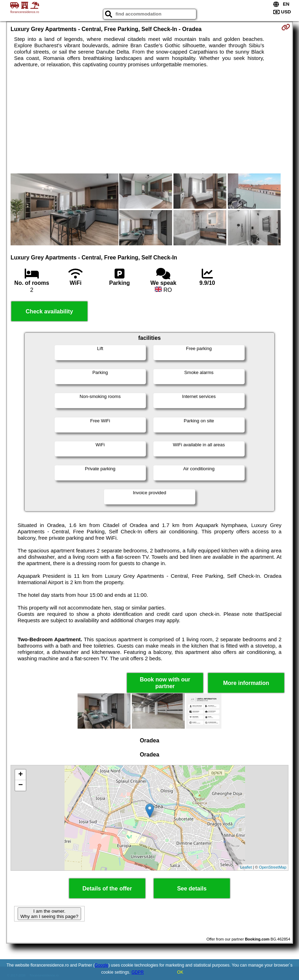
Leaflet (246, 867)
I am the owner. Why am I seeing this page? (49, 914)
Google (102, 965)
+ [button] (21, 775)
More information (246, 683)
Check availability (49, 311)
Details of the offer (107, 889)
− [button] (21, 785)
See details (192, 889)
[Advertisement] (149, 121)
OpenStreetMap (273, 867)
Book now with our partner (165, 683)
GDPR (138, 972)
